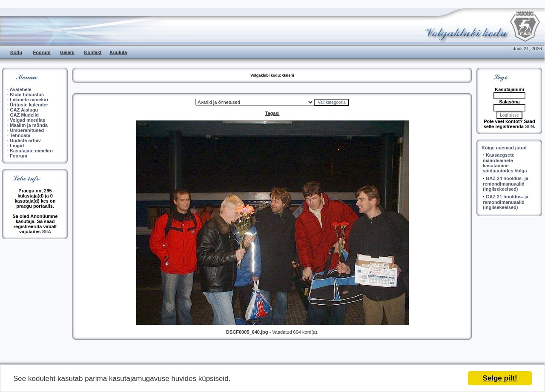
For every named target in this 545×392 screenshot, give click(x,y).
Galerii (67, 52)
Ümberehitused (27, 130)
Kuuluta (119, 52)
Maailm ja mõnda (29, 125)
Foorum (42, 52)
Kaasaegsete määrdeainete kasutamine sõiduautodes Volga (505, 163)
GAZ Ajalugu (24, 110)
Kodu (16, 52)
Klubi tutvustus (27, 94)
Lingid (17, 146)
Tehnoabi (20, 135)
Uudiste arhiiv (25, 140)
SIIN (529, 126)
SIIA (47, 232)
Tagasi (272, 113)
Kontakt (93, 52)
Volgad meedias (27, 120)
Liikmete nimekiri (29, 100)
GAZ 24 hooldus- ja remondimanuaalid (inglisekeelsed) (506, 184)
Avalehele (21, 89)
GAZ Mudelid (24, 115)
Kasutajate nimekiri (31, 151)
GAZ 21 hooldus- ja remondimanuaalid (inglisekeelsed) (506, 202)
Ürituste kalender (29, 105)
